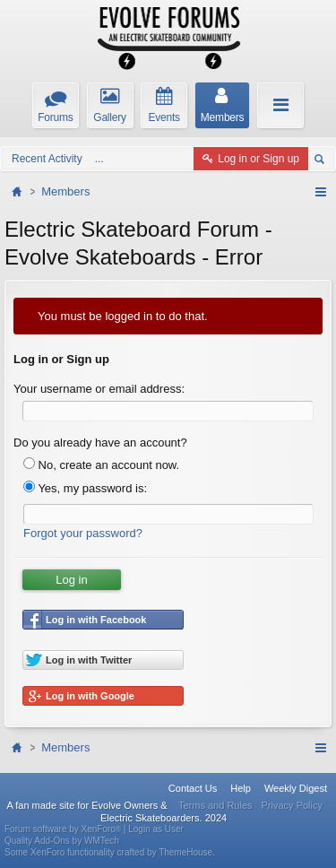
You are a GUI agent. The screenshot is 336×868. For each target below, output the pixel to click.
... (99, 159)
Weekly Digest (296, 788)
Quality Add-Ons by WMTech (62, 841)
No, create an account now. (101, 465)
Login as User (156, 829)
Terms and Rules (215, 805)
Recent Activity (47, 159)
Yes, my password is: (85, 488)
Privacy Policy (292, 805)
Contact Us (193, 788)
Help (241, 788)
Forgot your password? (83, 533)
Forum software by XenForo (64, 829)
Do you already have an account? (100, 443)
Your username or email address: (99, 389)
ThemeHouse (185, 852)
